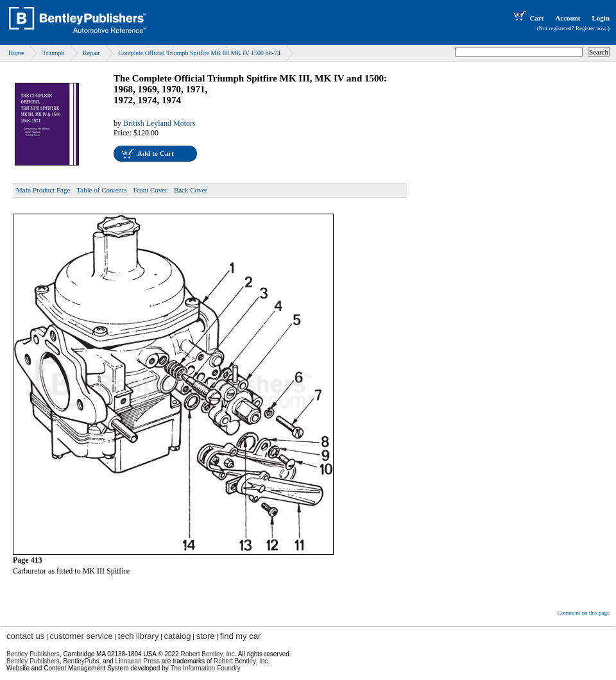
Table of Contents (101, 190)
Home (16, 53)
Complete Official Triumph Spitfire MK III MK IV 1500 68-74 (199, 53)
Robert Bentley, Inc (207, 654)
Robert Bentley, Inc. (242, 661)
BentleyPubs (81, 661)
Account (568, 18)
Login (601, 18)
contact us (25, 636)
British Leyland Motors (159, 123)
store (206, 636)
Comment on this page (584, 613)
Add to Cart (156, 153)
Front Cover (150, 190)
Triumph (54, 53)
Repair (91, 53)
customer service (81, 636)
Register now (591, 28)
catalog (178, 636)
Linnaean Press (138, 661)
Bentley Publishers (33, 654)
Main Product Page (43, 190)
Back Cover (191, 190)
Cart (527, 18)
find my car (241, 636)
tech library (139, 636)
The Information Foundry (205, 668)
